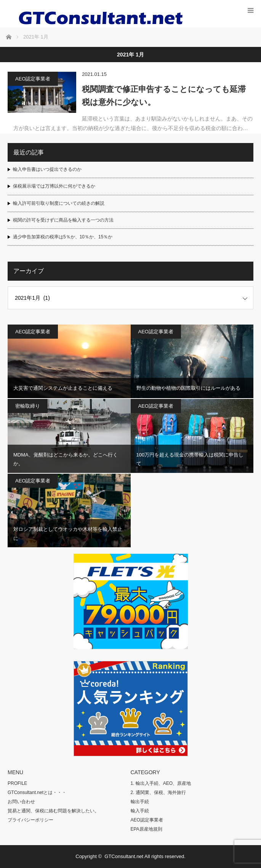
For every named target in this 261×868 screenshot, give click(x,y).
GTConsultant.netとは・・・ (37, 792)
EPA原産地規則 (147, 829)
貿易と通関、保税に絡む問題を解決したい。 (53, 811)
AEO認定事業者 (33, 79)
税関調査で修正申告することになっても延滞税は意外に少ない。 (164, 96)
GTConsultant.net (124, 856)
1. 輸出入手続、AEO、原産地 (161, 783)
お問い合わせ (21, 802)
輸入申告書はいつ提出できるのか (47, 169)
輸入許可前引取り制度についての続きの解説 (59, 203)
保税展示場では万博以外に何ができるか (54, 186)
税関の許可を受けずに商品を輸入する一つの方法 (63, 220)
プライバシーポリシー (30, 820)
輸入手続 (140, 811)
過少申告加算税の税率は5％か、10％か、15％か (63, 237)
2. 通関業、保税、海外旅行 (158, 792)
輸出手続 (140, 802)
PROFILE (17, 783)
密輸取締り (28, 406)
